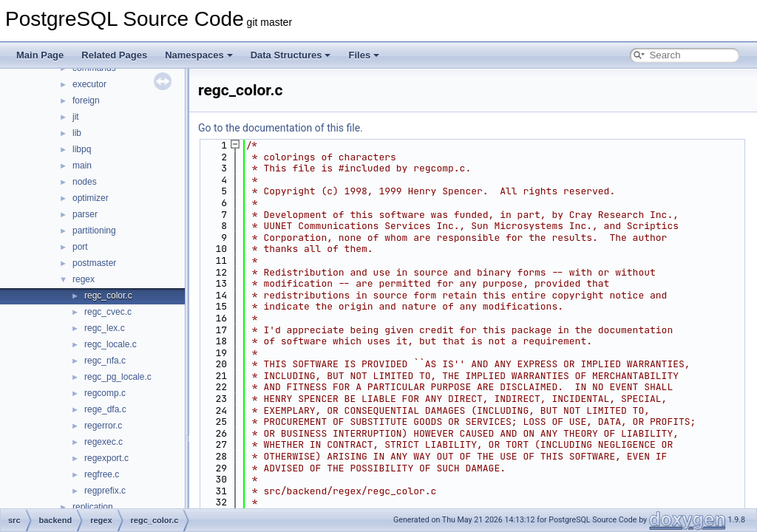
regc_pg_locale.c (118, 377)
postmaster (94, 263)
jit (76, 117)
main (82, 166)
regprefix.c (105, 491)
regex (84, 279)
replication (93, 507)
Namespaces (199, 55)
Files (364, 55)
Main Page (40, 55)
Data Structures (291, 55)
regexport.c (106, 458)
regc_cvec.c (108, 312)
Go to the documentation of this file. (281, 128)
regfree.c (102, 474)
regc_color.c (108, 296)
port (80, 247)
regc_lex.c (105, 328)
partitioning (94, 231)
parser (85, 214)
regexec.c (103, 442)
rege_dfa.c (105, 409)
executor (89, 84)
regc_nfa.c (105, 361)
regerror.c (103, 426)
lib (77, 133)
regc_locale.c (111, 344)
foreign (86, 100)
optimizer (91, 198)
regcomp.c (105, 393)
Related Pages (114, 55)
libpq (82, 149)
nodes (85, 182)
